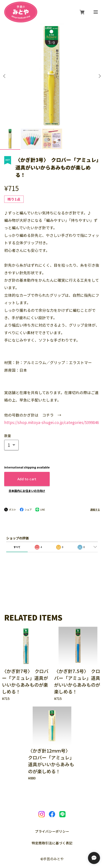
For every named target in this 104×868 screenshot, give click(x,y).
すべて (17, 529)
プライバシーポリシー (52, 814)
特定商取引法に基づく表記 (52, 826)
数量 (8, 418)
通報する (95, 492)
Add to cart (27, 461)
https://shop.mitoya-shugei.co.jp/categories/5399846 (51, 405)
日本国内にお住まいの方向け (27, 473)
